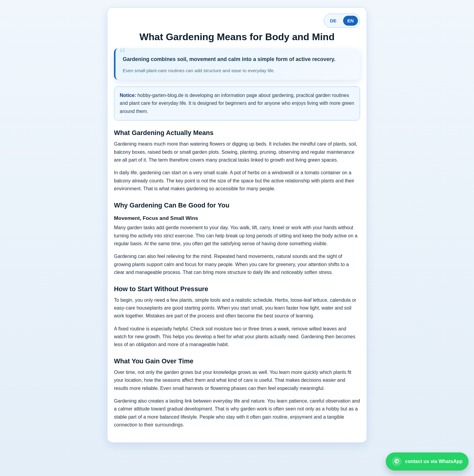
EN (351, 21)
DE (333, 21)
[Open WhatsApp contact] (427, 462)
